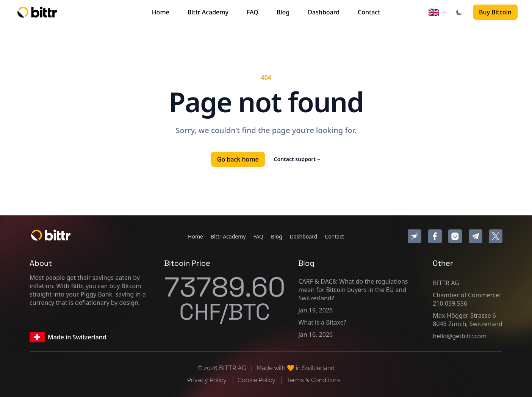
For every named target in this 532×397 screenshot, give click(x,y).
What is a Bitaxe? (322, 322)
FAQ (253, 12)
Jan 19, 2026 (315, 310)
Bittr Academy (208, 12)
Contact (369, 12)
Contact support (298, 159)
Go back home (238, 159)
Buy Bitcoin (495, 12)
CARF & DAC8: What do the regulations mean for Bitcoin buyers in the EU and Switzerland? (353, 290)
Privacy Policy (208, 380)
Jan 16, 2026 (315, 334)
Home (161, 12)
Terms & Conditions (314, 380)
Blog (283, 12)
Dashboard (324, 12)
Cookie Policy (257, 380)
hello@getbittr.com (460, 336)
